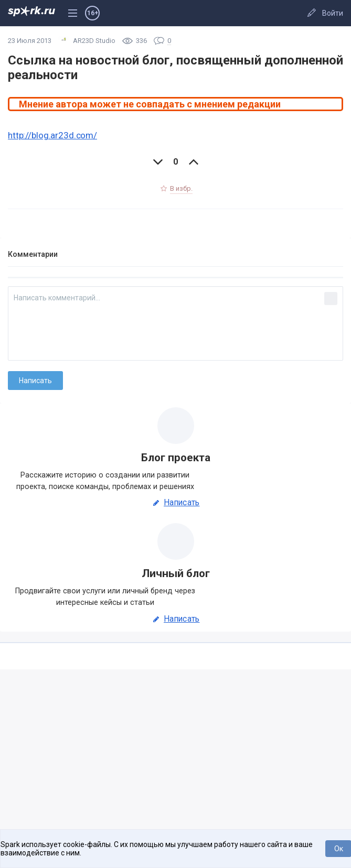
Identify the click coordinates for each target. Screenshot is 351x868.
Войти (333, 13)
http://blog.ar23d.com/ (52, 135)
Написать (175, 503)
